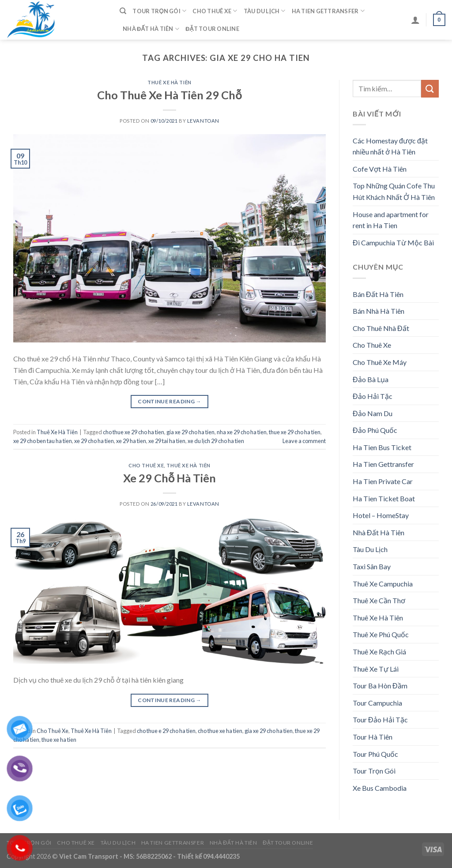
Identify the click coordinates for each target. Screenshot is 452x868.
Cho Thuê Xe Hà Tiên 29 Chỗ (169, 95)
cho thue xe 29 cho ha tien (134, 432)
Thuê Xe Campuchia (383, 584)
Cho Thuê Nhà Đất (381, 328)
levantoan (203, 121)
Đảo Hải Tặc (373, 396)
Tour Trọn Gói (159, 11)
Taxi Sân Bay (372, 566)
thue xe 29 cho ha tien (295, 432)
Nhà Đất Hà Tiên (151, 29)
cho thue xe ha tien (220, 731)
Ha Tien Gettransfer (328, 11)
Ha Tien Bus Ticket (382, 447)
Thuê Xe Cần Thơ (379, 600)
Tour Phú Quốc (375, 754)
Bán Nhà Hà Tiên (379, 311)
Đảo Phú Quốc (375, 430)
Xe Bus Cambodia (380, 788)
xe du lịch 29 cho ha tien (216, 441)
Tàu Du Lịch (265, 11)
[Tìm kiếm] (123, 11)
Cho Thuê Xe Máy (380, 362)
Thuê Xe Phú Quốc (381, 634)
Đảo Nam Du (373, 413)
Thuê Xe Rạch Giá (379, 652)
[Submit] (430, 88)
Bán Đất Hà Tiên (378, 294)
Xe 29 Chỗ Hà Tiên (170, 478)
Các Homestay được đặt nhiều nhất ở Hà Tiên (390, 146)
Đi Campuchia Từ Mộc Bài (393, 242)
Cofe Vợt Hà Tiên (380, 169)
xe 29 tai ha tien (167, 441)
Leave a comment (304, 441)
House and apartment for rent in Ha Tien (391, 220)
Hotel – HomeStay (381, 515)
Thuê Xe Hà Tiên (169, 82)
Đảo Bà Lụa (371, 379)
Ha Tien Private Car (383, 481)
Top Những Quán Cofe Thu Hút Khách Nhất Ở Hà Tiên (394, 191)
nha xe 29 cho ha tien (242, 432)
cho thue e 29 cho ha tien (166, 731)
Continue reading (169, 401)
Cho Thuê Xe (215, 11)
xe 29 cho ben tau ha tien (43, 441)
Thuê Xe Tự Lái (376, 669)
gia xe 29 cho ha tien (190, 432)
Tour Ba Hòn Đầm (380, 686)
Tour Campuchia (377, 703)
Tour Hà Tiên (373, 737)
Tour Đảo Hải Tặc (380, 720)
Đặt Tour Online (212, 29)
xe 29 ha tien (131, 441)
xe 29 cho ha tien (94, 441)
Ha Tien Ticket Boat (384, 498)
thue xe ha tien (59, 740)
